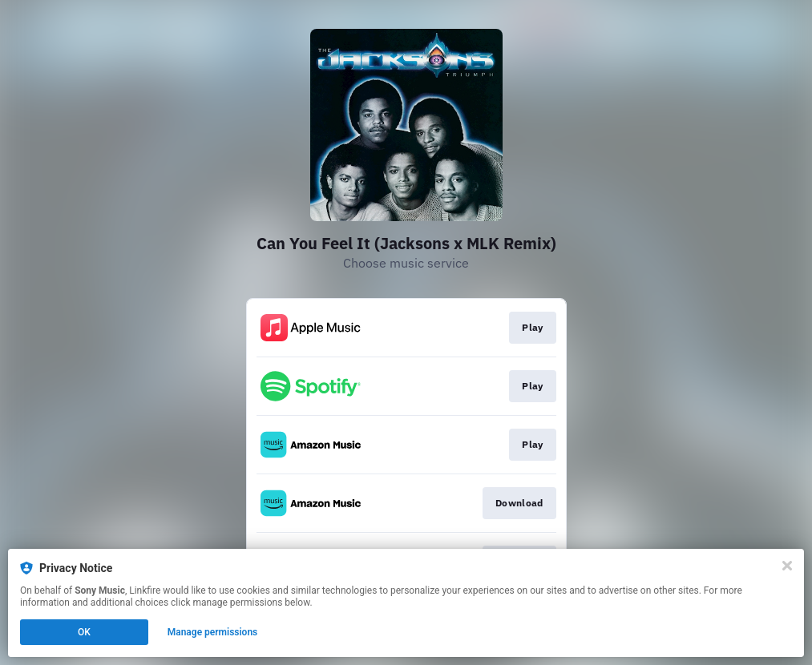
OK (84, 632)
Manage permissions (213, 632)
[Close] (787, 566)
